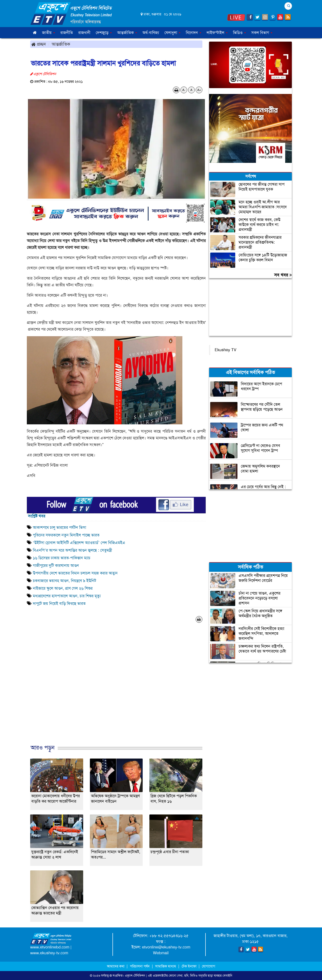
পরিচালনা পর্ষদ (140, 966)
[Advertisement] (116, 688)
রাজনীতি (67, 33)
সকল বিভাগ (262, 33)
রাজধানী (84, 33)
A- (184, 90)
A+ (199, 90)
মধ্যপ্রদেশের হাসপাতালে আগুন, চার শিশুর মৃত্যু (67, 596)
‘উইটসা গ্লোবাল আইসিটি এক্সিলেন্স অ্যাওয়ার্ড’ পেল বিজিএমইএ (80, 543)
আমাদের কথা (116, 966)
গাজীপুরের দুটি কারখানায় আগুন (56, 565)
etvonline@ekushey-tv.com (166, 947)
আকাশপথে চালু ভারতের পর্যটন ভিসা (59, 527)
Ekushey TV (226, 350)
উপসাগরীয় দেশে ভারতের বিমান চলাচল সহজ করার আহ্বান (76, 573)
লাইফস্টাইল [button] (217, 33)
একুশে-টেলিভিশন (135, 976)
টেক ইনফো (190, 966)
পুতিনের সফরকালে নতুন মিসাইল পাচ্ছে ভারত (66, 535)
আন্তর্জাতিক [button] (127, 33)
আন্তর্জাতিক (61, 44)
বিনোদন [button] (194, 33)
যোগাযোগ (209, 966)
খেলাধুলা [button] (172, 33)
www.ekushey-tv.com (49, 953)
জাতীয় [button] (49, 33)
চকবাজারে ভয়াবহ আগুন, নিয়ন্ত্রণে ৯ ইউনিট (65, 581)
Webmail (161, 953)
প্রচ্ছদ (39, 44)
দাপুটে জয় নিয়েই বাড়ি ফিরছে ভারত (59, 604)
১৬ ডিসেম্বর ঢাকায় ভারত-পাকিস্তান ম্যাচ (62, 558)
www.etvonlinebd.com (50, 947)
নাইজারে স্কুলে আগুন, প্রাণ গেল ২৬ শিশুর (63, 588)
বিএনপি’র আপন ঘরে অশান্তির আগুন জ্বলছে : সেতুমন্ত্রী (72, 550)
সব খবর (283, 275)
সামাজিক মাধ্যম (166, 966)
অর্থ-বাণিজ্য (151, 33)
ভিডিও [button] (239, 33)
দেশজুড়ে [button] (104, 33)
